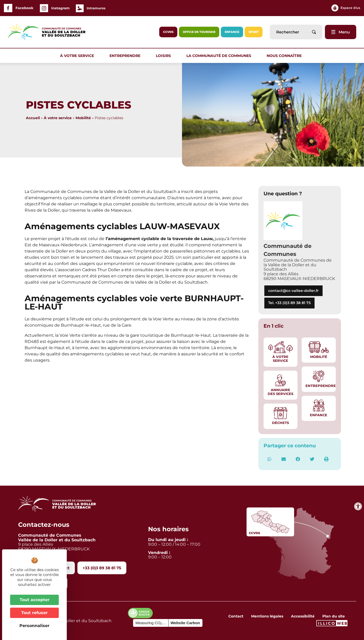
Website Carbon (185, 623)
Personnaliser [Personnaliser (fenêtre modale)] (34, 626)
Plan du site (334, 616)
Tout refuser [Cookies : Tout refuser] (34, 613)
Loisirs (165, 56)
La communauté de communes (220, 56)
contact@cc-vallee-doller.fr (293, 291)
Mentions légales (267, 616)
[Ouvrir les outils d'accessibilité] (358, 506)
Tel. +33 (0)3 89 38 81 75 (289, 303)
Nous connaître (285, 56)
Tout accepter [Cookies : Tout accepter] (35, 600)
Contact (236, 616)
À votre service (78, 56)
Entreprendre (126, 56)
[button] (269, 459)
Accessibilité (303, 616)
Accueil (33, 118)
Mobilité (83, 118)
